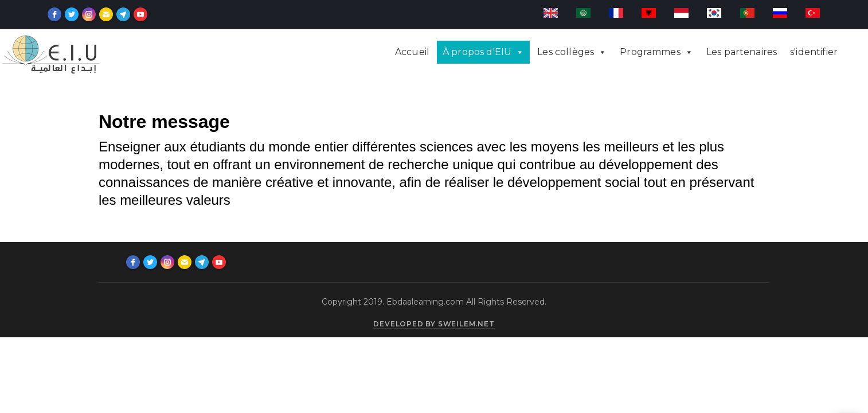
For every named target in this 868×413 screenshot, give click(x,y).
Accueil (412, 52)
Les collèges (566, 52)
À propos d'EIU (477, 52)
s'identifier (814, 52)
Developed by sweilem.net (434, 324)
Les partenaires (742, 52)
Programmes (650, 52)
